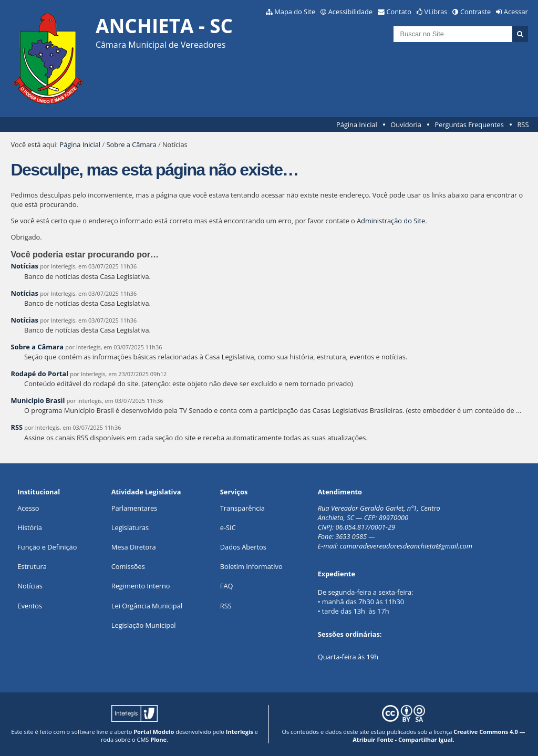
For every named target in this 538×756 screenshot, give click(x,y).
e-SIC (228, 527)
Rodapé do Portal (39, 374)
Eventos (30, 606)
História (30, 527)
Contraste (475, 12)
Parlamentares (134, 508)
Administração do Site (391, 221)
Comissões (128, 566)
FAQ (227, 586)
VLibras (436, 12)
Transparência (242, 508)
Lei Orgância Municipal (147, 606)
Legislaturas (130, 527)
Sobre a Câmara (131, 144)
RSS (523, 125)
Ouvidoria (406, 125)
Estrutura (32, 566)
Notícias (24, 266)
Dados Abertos (243, 547)
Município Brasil (38, 400)
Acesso (28, 508)
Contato (399, 12)
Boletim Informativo (251, 566)
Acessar (516, 12)
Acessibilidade (350, 12)
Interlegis (240, 732)
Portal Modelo (154, 732)
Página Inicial (357, 125)
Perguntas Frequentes (469, 125)
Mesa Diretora (134, 547)
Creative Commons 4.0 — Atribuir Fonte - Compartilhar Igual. (439, 736)
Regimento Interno (141, 586)
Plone (158, 739)
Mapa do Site (295, 12)
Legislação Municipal (144, 625)
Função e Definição (47, 547)
